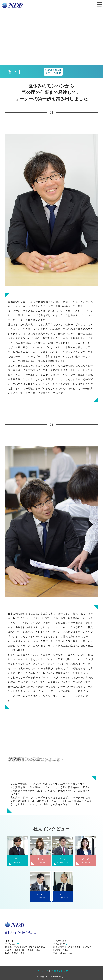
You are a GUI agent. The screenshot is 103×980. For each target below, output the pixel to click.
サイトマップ (41, 971)
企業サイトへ (60, 971)
